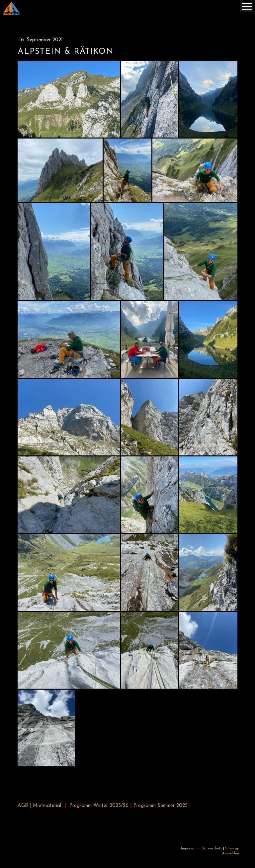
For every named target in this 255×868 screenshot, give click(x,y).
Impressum (190, 849)
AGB (23, 806)
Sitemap (232, 849)
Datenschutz (212, 849)
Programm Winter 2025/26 (99, 806)
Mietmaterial (47, 806)
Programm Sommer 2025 (161, 806)
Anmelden (231, 854)
